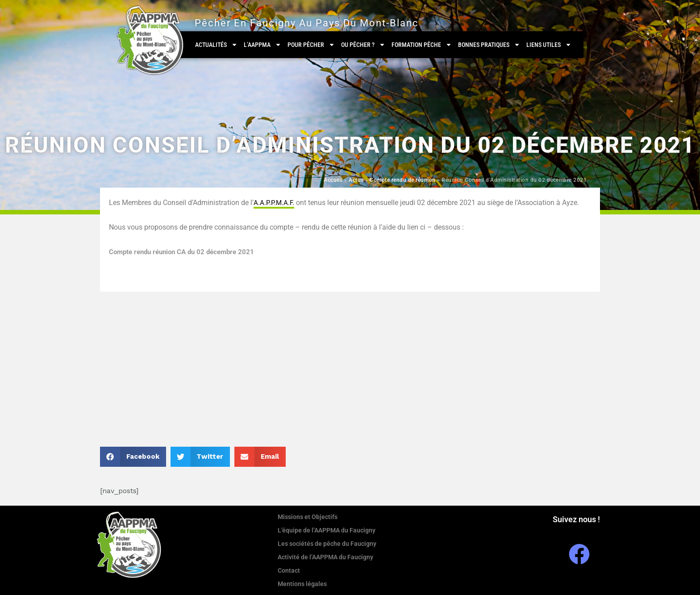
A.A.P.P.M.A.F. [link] (274, 203)
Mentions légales (302, 584)
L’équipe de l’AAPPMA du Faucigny (327, 530)
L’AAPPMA (262, 45)
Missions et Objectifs (308, 517)
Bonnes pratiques (489, 45)
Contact (289, 570)
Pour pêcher (311, 45)
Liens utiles (549, 45)
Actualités (216, 45)
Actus (356, 180)
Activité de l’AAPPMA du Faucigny (325, 557)
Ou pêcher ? (363, 45)
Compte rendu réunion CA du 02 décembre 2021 (186, 252)
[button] (133, 457)
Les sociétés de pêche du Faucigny (327, 544)
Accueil (333, 180)
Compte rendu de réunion (403, 180)
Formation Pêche (422, 45)
